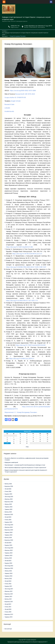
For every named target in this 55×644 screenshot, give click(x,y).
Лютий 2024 (8, 543)
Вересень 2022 (9, 568)
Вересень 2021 (9, 594)
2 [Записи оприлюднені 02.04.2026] (27, 436)
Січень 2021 (8, 607)
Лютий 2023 (8, 561)
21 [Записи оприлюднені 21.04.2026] (14, 441)
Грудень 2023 (8, 545)
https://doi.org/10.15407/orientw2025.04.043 (31, 345)
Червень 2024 (9, 532)
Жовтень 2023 (9, 550)
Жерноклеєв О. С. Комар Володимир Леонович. (21, 412)
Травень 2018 (9, 617)
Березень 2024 (9, 540)
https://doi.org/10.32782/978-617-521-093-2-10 (22, 301)
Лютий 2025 (8, 517)
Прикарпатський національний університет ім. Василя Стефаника (25, 642)
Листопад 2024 (9, 525)
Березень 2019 (9, 614)
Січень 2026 (8, 491)
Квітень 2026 (8, 484)
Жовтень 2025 (9, 499)
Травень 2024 (9, 535)
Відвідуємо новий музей (11, 462)
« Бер (27, 447)
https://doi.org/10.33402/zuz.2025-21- (22, 359)
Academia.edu (9, 111)
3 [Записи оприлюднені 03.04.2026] (33, 436)
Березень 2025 (9, 515)
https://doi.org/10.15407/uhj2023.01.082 (19, 247)
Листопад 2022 (9, 566)
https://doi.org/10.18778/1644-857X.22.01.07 (27, 254)
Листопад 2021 (9, 589)
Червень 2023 (9, 553)
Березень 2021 (9, 602)
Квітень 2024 (8, 538)
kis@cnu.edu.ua (15, 27)
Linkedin (7, 108)
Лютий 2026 (8, 489)
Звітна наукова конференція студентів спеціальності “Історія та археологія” (26, 468)
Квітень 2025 (8, 512)
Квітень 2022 (8, 579)
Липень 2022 (8, 571)
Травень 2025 (9, 509)
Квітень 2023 (8, 558)
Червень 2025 (9, 507)
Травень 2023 (9, 555)
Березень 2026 (9, 486)
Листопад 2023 (9, 548)
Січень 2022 (8, 584)
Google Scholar (16, 101)
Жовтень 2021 (9, 591)
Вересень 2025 (9, 502)
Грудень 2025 (8, 494)
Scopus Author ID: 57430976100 (15, 97)
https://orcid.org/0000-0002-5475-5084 (23, 91)
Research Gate (9, 104)
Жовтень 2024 (9, 527)
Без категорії (8, 629)
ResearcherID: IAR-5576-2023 (25, 94)
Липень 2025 (8, 504)
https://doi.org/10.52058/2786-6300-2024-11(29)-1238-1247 (26, 267)
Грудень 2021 (8, 586)
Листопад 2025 (9, 497)
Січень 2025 (8, 520)
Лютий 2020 (8, 609)
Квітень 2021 (8, 599)
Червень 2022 (9, 573)
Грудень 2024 (8, 522)
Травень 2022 (9, 576)
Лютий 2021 (8, 604)
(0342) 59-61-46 (15, 26)
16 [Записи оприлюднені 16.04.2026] (27, 439)
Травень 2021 (9, 596)
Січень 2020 (8, 612)
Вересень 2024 (9, 530)
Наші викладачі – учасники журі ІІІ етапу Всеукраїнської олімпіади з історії (25, 465)
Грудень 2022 (8, 563)
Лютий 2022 (8, 581)
